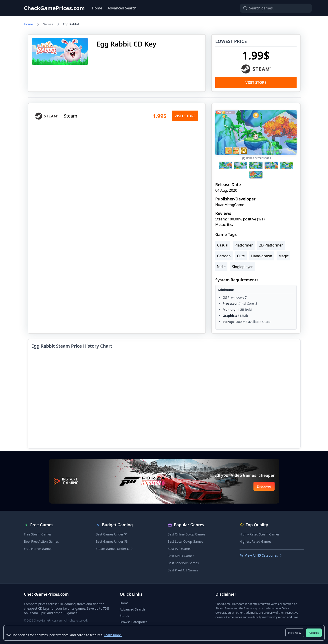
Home (97, 8)
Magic (283, 256)
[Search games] (268, 8)
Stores (124, 616)
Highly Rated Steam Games (260, 534)
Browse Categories (133, 622)
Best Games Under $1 (112, 534)
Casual (223, 245)
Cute (241, 256)
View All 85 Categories (261, 555)
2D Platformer (271, 245)
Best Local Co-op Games (185, 541)
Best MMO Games (181, 556)
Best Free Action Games (41, 541)
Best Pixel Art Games (183, 570)
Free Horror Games (38, 549)
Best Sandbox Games (183, 563)
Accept (314, 633)
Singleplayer (242, 267)
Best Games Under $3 (112, 541)
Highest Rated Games (255, 541)
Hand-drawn (262, 256)
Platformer (244, 245)
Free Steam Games (38, 534)
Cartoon (224, 256)
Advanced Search (122, 8)
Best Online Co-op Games (187, 534)
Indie (221, 267)
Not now (295, 633)
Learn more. (113, 635)
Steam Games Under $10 (114, 549)
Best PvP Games (180, 549)
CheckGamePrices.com (54, 8)
